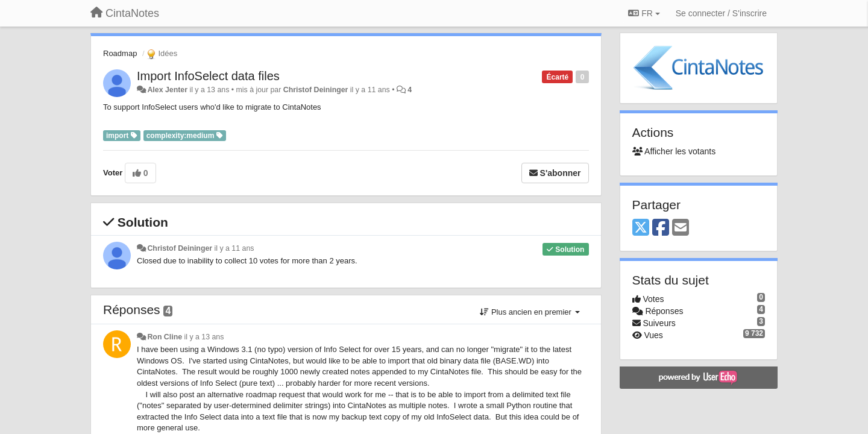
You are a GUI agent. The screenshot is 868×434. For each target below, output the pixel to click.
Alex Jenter (167, 90)
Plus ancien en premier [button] (530, 312)
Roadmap (120, 53)
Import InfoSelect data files (208, 76)
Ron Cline (165, 337)
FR (644, 13)
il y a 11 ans (234, 248)
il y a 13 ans (204, 337)
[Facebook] (661, 228)
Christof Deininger (316, 90)
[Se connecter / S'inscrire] (721, 13)
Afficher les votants (674, 151)
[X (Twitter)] (641, 228)
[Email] (681, 228)
